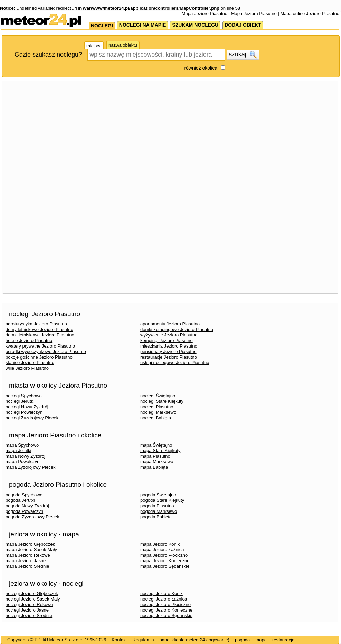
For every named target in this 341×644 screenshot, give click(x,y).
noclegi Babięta (156, 418)
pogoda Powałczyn (24, 511)
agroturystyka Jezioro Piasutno (36, 324)
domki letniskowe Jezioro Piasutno (40, 335)
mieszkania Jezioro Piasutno (169, 346)
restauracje (283, 640)
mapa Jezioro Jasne (26, 561)
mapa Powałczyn (22, 462)
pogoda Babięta (156, 517)
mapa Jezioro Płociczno (164, 555)
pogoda (242, 640)
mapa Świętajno (156, 445)
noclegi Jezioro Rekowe (29, 604)
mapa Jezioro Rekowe (28, 555)
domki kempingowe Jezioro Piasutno (177, 329)
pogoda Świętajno (158, 495)
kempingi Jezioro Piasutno (167, 340)
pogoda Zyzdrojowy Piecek (32, 517)
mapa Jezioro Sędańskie (165, 566)
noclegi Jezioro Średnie (29, 616)
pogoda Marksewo (159, 511)
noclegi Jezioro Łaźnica (164, 599)
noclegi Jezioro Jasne (27, 610)
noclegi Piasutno (157, 407)
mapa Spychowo (22, 445)
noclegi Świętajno (158, 396)
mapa (261, 640)
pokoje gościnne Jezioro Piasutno (39, 357)
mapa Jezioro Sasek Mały (31, 550)
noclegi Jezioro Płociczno (165, 604)
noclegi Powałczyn (24, 412)
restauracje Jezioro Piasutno (169, 357)
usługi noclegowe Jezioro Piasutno (175, 363)
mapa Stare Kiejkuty (160, 451)
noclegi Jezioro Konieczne (166, 610)
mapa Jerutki (18, 451)
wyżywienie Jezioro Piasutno (169, 335)
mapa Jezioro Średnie (27, 566)
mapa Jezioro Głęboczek (30, 544)
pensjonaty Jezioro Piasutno (168, 352)
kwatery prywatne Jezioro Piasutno (40, 346)
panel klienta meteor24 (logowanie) (195, 640)
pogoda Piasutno (157, 506)
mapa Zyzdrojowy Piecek (31, 467)
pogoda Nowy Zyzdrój (27, 506)
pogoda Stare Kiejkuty (162, 500)
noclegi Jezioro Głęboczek (32, 593)
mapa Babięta (154, 467)
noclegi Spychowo (24, 396)
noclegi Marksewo (158, 412)
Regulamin (143, 640)
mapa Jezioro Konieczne (165, 561)
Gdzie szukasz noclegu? (48, 55)
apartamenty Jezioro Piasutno (170, 324)
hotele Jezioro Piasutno (29, 340)
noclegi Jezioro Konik (162, 593)
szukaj (243, 55)
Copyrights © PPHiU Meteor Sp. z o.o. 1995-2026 (57, 640)
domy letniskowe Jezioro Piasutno (39, 329)
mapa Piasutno (155, 456)
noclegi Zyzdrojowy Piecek (32, 418)
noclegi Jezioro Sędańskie (166, 616)
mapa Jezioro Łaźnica (162, 550)
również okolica (201, 68)
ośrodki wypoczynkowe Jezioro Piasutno (46, 352)
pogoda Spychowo (24, 495)
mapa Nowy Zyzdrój (25, 456)
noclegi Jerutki (20, 401)
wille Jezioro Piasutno (27, 368)
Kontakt (119, 640)
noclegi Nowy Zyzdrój (27, 407)
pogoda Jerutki (20, 500)
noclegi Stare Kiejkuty (162, 401)
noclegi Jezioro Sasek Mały (33, 599)
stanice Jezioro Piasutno (30, 363)
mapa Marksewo (157, 462)
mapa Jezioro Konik (160, 544)
